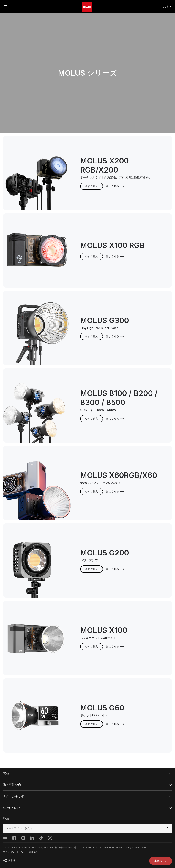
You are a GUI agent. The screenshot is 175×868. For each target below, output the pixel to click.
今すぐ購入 (92, 186)
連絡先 (161, 861)
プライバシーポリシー (14, 852)
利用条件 (34, 852)
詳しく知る (115, 186)
